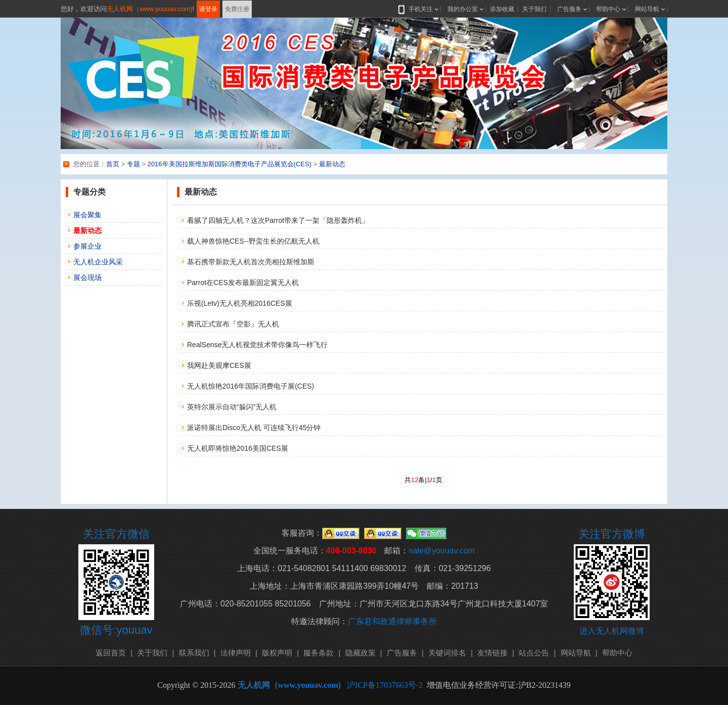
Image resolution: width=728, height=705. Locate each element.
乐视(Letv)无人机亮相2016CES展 (240, 303)
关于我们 (534, 9)
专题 (133, 164)
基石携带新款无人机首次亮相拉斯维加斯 (251, 262)
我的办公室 (463, 9)
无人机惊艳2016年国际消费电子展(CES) (251, 386)
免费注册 (237, 9)
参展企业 (87, 246)
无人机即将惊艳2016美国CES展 (238, 448)
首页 (113, 164)
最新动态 (332, 164)
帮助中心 (608, 9)
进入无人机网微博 (612, 631)
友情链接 (492, 653)
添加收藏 (502, 9)
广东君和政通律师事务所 (392, 621)
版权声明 (277, 653)
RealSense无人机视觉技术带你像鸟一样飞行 (258, 345)
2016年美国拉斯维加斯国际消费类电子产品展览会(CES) (230, 164)
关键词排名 (447, 653)
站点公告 (534, 653)
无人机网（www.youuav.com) (150, 9)
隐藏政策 (360, 653)
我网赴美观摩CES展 (219, 365)
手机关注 (419, 9)
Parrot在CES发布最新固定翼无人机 (243, 283)
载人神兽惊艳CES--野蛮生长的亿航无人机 (253, 241)
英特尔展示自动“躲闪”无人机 (232, 407)
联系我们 (194, 653)
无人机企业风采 (98, 262)
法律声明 (236, 653)
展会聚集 (87, 215)
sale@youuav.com (442, 551)
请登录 (208, 9)
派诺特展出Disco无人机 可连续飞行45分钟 (254, 428)
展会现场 (87, 277)
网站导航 (647, 9)
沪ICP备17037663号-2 (385, 685)
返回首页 (111, 653)
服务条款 (318, 653)
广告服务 (569, 9)
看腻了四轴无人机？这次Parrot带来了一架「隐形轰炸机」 (278, 220)
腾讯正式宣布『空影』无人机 (233, 324)
